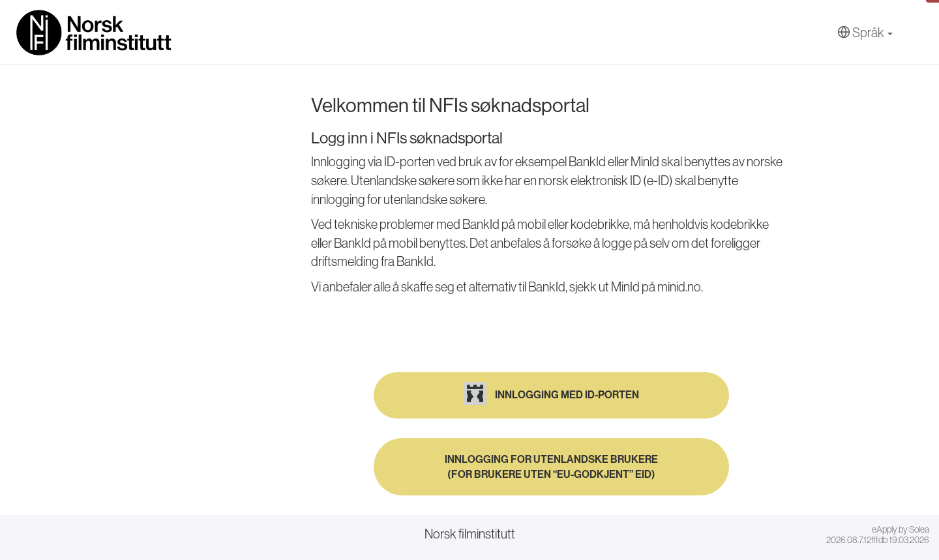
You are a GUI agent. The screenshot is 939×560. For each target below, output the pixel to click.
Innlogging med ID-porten (551, 393)
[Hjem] (94, 33)
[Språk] (865, 33)
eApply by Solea (901, 529)
